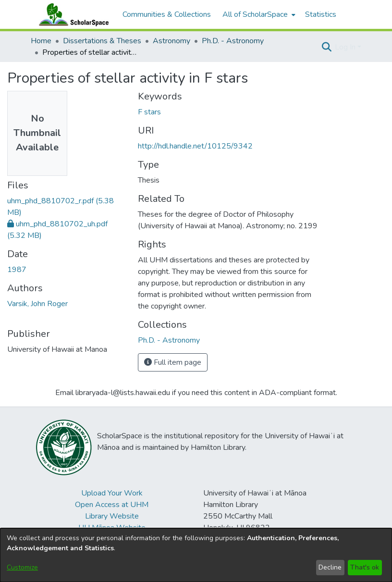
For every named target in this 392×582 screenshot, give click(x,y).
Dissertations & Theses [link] (102, 41)
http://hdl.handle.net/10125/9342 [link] (195, 146)
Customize (22, 567)
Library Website (112, 516)
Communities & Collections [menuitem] (167, 14)
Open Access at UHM (112, 505)
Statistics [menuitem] (321, 14)
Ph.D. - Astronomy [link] (233, 41)
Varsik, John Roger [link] (37, 304)
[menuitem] (258, 14)
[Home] (72, 14)
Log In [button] (346, 47)
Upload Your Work (112, 493)
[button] (326, 47)
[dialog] (196, 555)
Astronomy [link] (171, 41)
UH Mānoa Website (112, 528)
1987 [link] (17, 270)
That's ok (365, 567)
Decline (330, 567)
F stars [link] (149, 112)
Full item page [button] (173, 362)
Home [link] (41, 41)
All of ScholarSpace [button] (255, 14)
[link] (169, 340)
